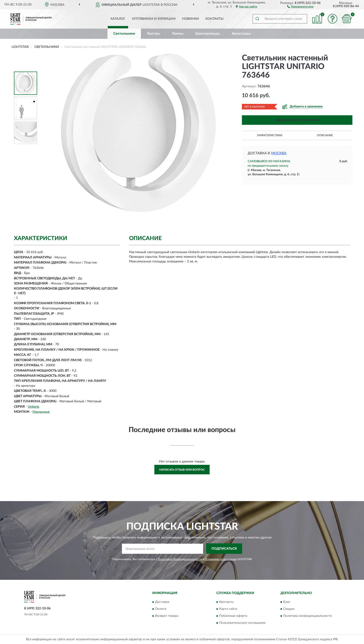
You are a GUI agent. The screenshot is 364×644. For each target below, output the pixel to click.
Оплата (161, 609)
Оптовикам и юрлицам (154, 19)
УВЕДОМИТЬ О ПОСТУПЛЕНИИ (297, 120)
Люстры (153, 34)
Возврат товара (167, 616)
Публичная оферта (233, 616)
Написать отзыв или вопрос (182, 470)
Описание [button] (325, 135)
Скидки (289, 609)
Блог (287, 602)
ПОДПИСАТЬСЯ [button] (224, 549)
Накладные (41, 412)
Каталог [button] (118, 19)
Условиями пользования (221, 559)
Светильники (124, 34)
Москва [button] (279, 153)
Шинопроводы (208, 34)
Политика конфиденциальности (307, 616)
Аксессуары (241, 34)
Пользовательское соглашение (242, 623)
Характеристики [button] (270, 135)
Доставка (162, 602)
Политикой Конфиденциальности (180, 559)
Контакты (214, 19)
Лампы (178, 34)
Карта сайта (228, 609)
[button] (300, 6)
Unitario (34, 407)
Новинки (190, 19)
